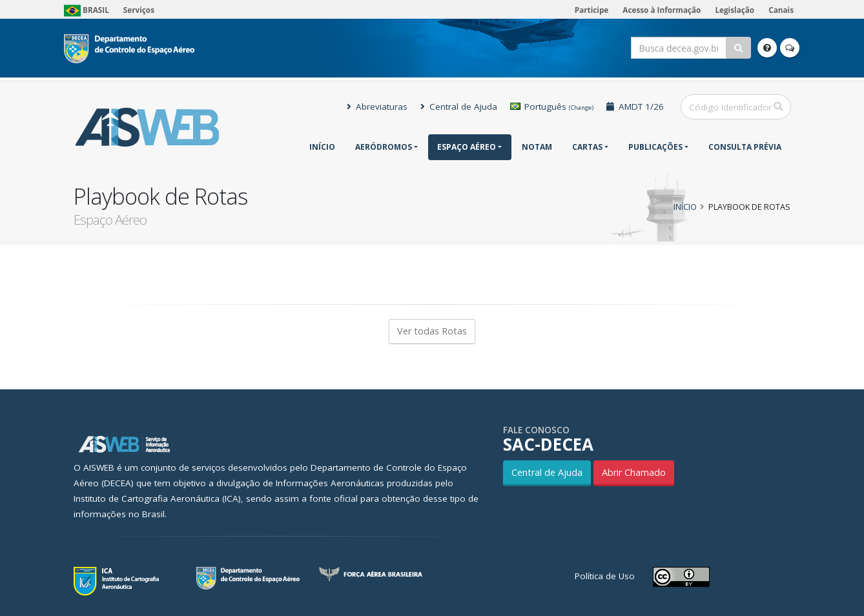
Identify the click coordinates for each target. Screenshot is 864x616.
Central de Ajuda (459, 107)
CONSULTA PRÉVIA (745, 147)
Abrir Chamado (634, 472)
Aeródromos (384, 147)
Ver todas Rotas (432, 331)
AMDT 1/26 (635, 107)
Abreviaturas (377, 107)
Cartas (587, 147)
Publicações (655, 147)
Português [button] (552, 107)
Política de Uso (605, 576)
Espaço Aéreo (467, 147)
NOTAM (537, 147)
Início (322, 147)
